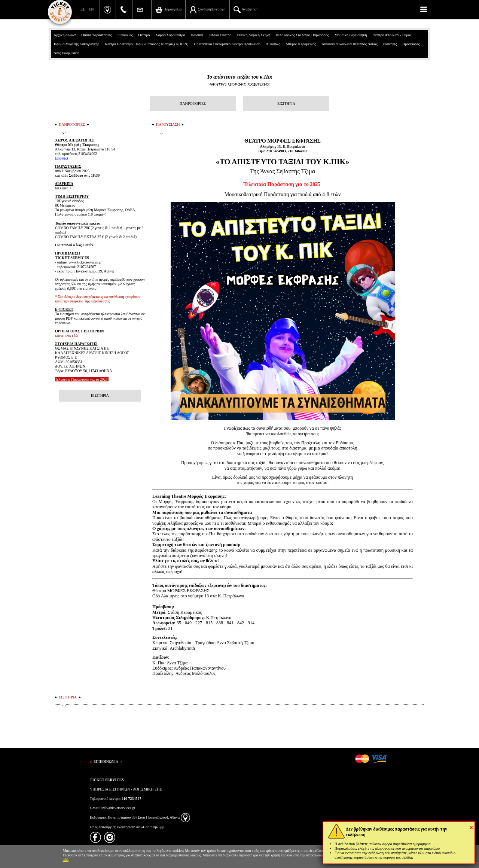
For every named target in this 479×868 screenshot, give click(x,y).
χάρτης (61, 158)
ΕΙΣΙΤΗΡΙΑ (286, 103)
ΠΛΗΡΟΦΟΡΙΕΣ (193, 103)
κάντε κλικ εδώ (66, 336)
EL (83, 9)
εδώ (66, 860)
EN (91, 9)
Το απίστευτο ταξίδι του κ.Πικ (240, 77)
